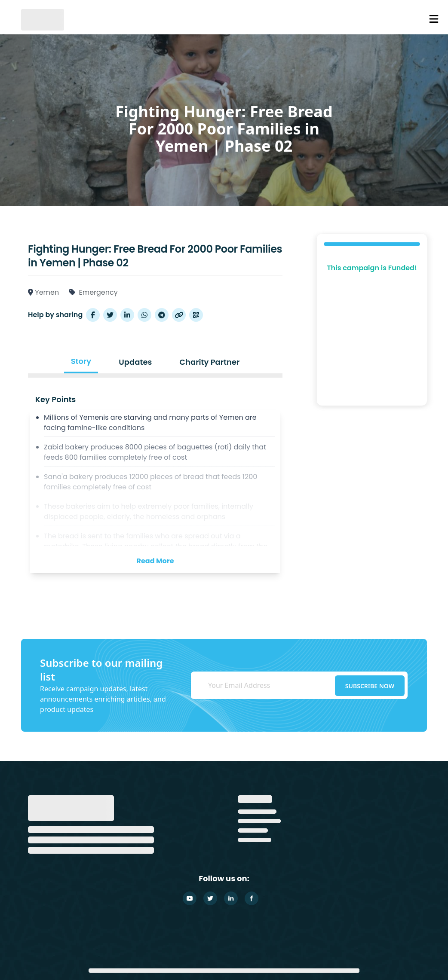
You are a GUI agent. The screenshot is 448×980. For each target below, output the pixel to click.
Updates (135, 362)
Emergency (98, 292)
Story (81, 361)
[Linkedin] (231, 898)
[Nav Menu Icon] (434, 19)
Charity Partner (209, 362)
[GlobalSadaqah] (43, 19)
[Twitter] (210, 898)
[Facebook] (252, 898)
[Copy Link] (179, 315)
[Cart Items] (408, 19)
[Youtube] (190, 898)
